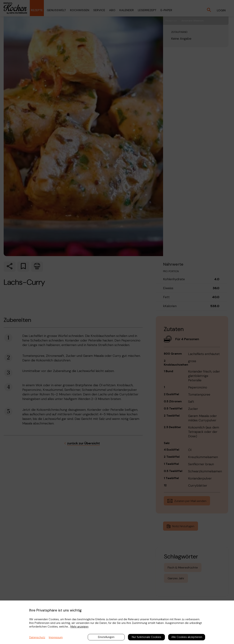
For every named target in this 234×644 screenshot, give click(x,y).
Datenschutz (37, 637)
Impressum (56, 637)
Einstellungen (106, 637)
